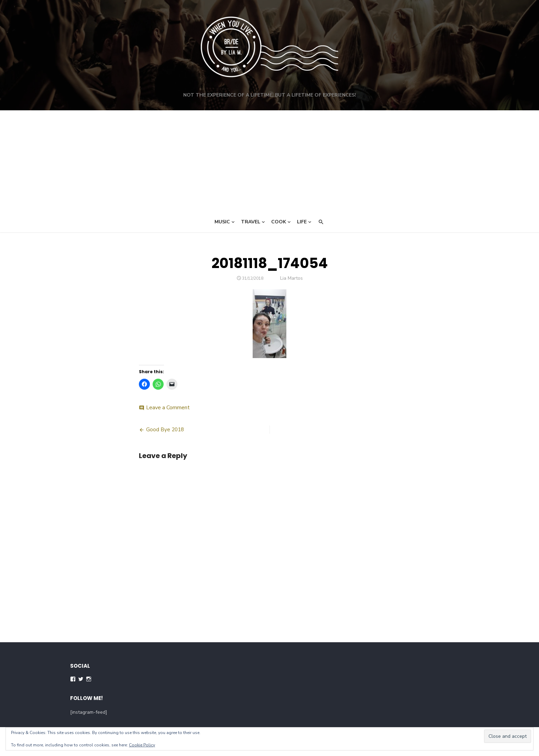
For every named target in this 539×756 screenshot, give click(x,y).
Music (222, 222)
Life (302, 222)
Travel (251, 222)
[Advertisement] (269, 162)
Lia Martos (291, 278)
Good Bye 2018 (165, 430)
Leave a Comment (168, 408)
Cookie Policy (142, 745)
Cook (279, 222)
